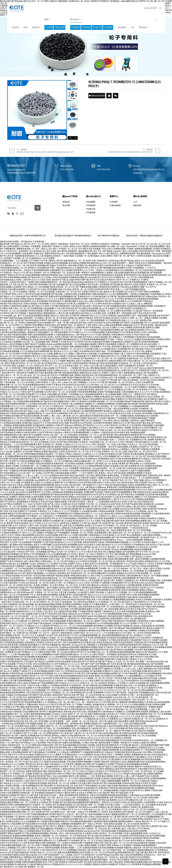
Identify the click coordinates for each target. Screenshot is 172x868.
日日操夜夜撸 (28, 480)
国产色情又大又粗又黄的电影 (95, 337)
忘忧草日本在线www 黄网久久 (13, 370)
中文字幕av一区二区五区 (133, 633)
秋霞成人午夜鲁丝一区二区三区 (153, 285)
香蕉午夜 (63, 535)
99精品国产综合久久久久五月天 (94, 316)
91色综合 (147, 473)
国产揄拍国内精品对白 (10, 685)
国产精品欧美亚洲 (78, 690)
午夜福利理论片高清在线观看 (147, 337)
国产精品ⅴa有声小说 (88, 323)
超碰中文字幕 (30, 518)
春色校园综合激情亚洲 (129, 435)
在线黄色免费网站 (48, 349)
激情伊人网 (73, 776)
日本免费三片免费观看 (100, 583)
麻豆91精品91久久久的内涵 (38, 731)
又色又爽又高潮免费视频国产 (21, 681)
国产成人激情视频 (57, 285)
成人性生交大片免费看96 (107, 719)
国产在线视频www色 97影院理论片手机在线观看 (21, 609)
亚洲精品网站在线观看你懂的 (136, 862)
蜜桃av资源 (5, 752)
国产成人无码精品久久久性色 (138, 635)
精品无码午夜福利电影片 (126, 769)
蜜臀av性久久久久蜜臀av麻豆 (56, 840)
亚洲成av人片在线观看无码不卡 (13, 478)
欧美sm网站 (138, 561)
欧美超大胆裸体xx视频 (155, 704)
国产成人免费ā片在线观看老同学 (138, 647)
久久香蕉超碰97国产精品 (106, 645)
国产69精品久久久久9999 (75, 561)
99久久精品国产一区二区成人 (105, 444)
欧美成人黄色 (124, 432)
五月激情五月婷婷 (90, 833)
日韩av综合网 (128, 783)
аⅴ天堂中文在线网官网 (143, 382)
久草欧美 (48, 707)
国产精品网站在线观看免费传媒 (128, 296)
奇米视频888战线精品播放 (77, 860)
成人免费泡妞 (48, 509)
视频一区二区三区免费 (32, 812)
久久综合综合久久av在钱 (146, 547)
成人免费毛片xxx (152, 716)
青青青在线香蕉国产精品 (36, 771)
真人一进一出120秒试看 (10, 368)
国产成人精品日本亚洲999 (99, 836)
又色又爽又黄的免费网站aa (146, 650)
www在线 (15, 380)
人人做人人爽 (154, 709)
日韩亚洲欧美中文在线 (121, 335)
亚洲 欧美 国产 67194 (68, 635)
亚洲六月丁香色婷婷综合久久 (137, 602)
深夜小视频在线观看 (88, 845)
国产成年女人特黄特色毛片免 (12, 790)
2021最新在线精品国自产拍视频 (141, 418)
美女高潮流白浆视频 (77, 263)
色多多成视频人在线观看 (11, 287)
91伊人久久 (150, 330)
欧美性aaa (25, 592)
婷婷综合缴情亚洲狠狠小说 (50, 471)
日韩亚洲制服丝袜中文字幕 (81, 693)
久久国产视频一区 (47, 800)
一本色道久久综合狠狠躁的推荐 (35, 270)
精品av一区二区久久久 (83, 654)
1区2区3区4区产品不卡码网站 (29, 418)
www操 (42, 807)
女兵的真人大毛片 (36, 669)
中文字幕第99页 (70, 483)
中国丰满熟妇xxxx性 (89, 619)
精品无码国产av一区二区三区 (93, 852)
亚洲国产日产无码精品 (27, 511)
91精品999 (53, 778)
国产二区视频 (80, 726)
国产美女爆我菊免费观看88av (13, 580)
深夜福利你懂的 (36, 840)
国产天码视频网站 (62, 533)
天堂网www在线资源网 (69, 647)
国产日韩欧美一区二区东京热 (94, 829)
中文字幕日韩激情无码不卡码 (62, 306)
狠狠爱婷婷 (118, 564)
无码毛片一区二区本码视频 (110, 833)
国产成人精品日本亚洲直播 (86, 308)
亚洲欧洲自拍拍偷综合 (65, 397)
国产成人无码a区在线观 (91, 767)
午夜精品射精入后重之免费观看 (150, 621)
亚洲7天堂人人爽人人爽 (124, 776)
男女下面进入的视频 (21, 485)
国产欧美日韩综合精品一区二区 (139, 728)
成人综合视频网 (7, 499)
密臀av (162, 518)
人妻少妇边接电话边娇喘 (29, 757)
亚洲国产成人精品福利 (87, 265)
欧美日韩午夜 (144, 778)
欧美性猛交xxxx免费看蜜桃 (11, 778)
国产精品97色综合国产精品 (79, 599)
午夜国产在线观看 (159, 640)
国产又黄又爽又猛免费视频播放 (133, 282)
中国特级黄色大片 (161, 413)
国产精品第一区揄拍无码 (127, 693)
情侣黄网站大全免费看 (103, 626)
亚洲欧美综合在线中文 (151, 671)
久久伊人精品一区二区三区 (11, 767)
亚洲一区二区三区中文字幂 (107, 707)
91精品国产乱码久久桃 (161, 533)
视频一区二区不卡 (148, 287)
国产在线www (67, 425)
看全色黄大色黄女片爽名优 (33, 719)
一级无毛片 (55, 633)
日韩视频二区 (153, 809)
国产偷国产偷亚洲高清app (11, 318)
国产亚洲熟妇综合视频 (10, 416)
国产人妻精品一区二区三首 (42, 592)
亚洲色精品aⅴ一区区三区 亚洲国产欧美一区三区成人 (23, 740)
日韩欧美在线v (6, 712)
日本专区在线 (83, 740)
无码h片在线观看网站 (137, 485)
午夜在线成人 (55, 764)
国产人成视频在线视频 (37, 860)
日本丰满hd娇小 (109, 535)
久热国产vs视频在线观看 (139, 471)
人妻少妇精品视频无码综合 (125, 273)
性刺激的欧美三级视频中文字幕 (46, 425)
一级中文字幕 (6, 428)
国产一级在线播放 (124, 313)
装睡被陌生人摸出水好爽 (160, 712)
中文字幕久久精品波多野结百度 (57, 857)
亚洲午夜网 (102, 559)
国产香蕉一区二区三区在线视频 (142, 736)
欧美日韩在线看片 (100, 862)
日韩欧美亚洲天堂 (132, 516)
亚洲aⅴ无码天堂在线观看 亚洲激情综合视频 (65, 277)
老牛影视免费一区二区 (58, 506)
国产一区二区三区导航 (10, 449)
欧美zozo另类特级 (89, 354)
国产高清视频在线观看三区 (64, 805)
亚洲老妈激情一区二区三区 (37, 406)
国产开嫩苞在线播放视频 (86, 287)
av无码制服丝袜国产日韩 (77, 456)
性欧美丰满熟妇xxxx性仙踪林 (73, 497)
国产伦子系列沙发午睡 (92, 662)
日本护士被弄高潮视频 (105, 597)
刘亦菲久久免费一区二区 (131, 318)
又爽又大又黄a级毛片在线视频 (83, 401)
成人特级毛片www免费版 (112, 676)
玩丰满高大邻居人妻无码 (82, 857)
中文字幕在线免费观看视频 (28, 461)
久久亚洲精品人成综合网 (120, 738)
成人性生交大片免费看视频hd (66, 628)
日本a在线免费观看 (84, 626)
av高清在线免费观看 (9, 800)
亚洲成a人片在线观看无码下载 (41, 268)
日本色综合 (158, 757)
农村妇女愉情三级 (138, 774)
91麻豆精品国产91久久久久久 (101, 299)
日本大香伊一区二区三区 (69, 767)
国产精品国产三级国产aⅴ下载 (96, 709)
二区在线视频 (30, 490)
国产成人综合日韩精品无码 (142, 502)
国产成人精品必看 (136, 349)
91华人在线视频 (7, 659)
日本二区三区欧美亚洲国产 (115, 263)
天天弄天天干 (110, 693)
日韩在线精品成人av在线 (11, 280)
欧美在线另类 (119, 826)
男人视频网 (149, 440)
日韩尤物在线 (116, 387)
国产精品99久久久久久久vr (94, 425)
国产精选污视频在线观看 (56, 502)
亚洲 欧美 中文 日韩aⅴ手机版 (152, 389)
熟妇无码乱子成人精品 (85, 475)
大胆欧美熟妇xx (95, 535)
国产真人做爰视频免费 (36, 370)
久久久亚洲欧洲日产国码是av (140, 301)
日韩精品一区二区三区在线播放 (13, 292)
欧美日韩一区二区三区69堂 (136, 798)
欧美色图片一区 (51, 454)
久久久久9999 (96, 304)
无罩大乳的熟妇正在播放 (11, 432)
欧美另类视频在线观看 (33, 728)
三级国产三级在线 (94, 726)
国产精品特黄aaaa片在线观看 (110, 275)
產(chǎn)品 (76, 19)
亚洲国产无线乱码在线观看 (39, 463)
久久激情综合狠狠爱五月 (11, 533)
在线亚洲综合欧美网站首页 (107, 745)
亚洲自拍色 (153, 475)
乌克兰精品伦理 (33, 693)
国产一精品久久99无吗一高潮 (95, 824)
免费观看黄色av (16, 857)
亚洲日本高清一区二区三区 (77, 452)
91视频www (100, 487)
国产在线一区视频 (8, 471)
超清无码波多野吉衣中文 (47, 518)
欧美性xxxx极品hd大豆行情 (72, 697)
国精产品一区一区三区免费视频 (59, 726)
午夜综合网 (158, 752)
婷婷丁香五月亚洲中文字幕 (144, 313)
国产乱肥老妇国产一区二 (55, 855)
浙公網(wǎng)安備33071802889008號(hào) (73, 236)
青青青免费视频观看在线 (113, 437)
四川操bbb (151, 743)
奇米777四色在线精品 (88, 786)
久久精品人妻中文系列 (112, 700)
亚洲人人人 (120, 289)
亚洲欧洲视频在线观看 (34, 454)
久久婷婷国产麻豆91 (142, 265)
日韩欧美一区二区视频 (22, 774)
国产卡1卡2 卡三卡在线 (78, 809)
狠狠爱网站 (94, 802)
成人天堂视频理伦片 (134, 440)
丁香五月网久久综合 (94, 325)
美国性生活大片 (120, 423)
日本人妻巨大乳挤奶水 (26, 848)
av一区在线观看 (156, 311)
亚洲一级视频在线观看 (118, 528)
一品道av (80, 812)
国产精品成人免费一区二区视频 (90, 805)
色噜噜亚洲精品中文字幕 (11, 514)
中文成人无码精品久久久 (40, 564)
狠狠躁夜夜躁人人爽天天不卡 (111, 499)
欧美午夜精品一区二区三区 (134, 812)
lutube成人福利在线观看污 (101, 743)
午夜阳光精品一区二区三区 (52, 561)
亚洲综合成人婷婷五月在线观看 (13, 389)
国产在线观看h (129, 552)
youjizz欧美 (49, 389)
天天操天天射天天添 (111, 483)
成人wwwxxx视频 (110, 695)
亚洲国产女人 (50, 831)
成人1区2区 (73, 597)
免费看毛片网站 (7, 805)
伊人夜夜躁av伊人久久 (11, 265)
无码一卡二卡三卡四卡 (69, 778)
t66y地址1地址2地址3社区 (11, 304)
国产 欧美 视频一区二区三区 (12, 631)
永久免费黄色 (46, 461)
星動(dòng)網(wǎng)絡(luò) (151, 236)
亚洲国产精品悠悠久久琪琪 (53, 452)
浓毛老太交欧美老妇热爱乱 (83, 389)
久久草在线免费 (92, 580)
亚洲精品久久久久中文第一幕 (155, 645)
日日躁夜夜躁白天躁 (140, 545)
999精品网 (75, 576)
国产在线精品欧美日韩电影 (35, 783)
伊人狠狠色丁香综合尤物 (101, 621)
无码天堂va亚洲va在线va (73, 282)
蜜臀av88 (70, 361)
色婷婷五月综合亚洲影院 (139, 857)
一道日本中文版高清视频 (117, 447)
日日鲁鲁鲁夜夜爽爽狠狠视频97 (93, 339)
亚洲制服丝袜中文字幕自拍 (39, 736)
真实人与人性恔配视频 (35, 690)
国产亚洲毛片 (163, 454)
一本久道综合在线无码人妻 (156, 662)
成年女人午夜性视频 (42, 545)
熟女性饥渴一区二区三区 (59, 783)
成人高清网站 (118, 292)
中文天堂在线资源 (150, 444)
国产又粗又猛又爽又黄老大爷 (144, 852)
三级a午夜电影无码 (28, 380)
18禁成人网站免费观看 (24, 535)
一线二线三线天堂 (29, 265)
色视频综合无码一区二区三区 (12, 607)
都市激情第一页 (145, 697)
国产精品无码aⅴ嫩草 (125, 657)
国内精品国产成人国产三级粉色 (13, 736)
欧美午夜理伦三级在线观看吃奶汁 (128, 576)
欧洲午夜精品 (141, 430)
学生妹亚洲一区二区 (127, 363)
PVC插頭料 (86, 27)
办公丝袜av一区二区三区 (137, 688)
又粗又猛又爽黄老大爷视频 (88, 397)
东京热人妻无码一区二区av (83, 554)
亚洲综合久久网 (152, 611)
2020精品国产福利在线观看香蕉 (128, 628)
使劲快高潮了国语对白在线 (64, 695)
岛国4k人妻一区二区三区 (67, 409)
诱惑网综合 (110, 769)
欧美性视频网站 (7, 714)
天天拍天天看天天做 (140, 335)
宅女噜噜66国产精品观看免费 (62, 788)
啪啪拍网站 (52, 571)
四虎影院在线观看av (49, 275)
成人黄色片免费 (8, 363)
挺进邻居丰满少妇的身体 (37, 559)
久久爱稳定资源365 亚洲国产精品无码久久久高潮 (84, 418)
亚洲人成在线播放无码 (91, 712)
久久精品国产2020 (140, 311)
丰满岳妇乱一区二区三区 (66, 292)
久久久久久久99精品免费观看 (89, 466)
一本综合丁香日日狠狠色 (118, 860)
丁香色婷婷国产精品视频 (154, 750)
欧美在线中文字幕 (51, 678)
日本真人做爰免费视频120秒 (135, 833)
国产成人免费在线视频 (10, 447)
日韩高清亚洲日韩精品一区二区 (13, 268)
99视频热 (49, 533)
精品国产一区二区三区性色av (12, 771)
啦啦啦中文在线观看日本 (53, 521)
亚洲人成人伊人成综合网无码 (79, 416)
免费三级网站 (75, 375)
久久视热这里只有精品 (148, 781)
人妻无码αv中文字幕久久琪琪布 (56, 590)
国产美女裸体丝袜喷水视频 (31, 487)
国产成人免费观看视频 (54, 619)
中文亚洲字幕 (52, 781)
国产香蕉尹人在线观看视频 (132, 323)
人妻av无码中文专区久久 (35, 781)
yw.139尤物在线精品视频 (108, 623)
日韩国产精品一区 (81, 633)
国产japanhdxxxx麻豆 (29, 449)
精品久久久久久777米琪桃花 (66, 511)
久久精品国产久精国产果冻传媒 (90, 592)
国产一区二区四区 (22, 714)
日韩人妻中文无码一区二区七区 (82, 413)
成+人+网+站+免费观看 (54, 724)
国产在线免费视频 (45, 683)
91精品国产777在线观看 (116, 418)
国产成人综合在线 (116, 523)
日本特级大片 (51, 719)
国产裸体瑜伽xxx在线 (20, 838)
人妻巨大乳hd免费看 (98, 795)
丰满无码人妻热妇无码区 (65, 793)
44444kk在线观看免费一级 (131, 537)
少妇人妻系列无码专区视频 (55, 747)
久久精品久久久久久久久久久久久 (77, 444)
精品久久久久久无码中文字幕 (62, 311)
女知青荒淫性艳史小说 (10, 809)
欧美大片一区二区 (143, 533)
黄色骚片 (66, 547)
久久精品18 (70, 521)
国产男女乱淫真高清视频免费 (38, 294)
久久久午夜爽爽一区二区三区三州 (94, 678)
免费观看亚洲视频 (134, 473)
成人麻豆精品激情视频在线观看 (48, 604)
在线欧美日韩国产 (48, 640)
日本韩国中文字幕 (126, 695)
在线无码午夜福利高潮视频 (69, 440)
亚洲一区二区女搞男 (87, 819)
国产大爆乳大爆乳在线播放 (153, 607)
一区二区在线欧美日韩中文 (13, 650)
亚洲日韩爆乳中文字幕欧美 (78, 790)
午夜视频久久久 (154, 387)
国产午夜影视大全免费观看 (148, 449)
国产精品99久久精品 (129, 285)
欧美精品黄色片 (98, 557)
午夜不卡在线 (103, 485)
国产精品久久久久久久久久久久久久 (99, 595)
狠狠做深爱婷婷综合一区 (51, 282)
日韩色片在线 (107, 812)
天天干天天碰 (95, 452)
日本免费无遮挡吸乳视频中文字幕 (84, 609)
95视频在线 (45, 549)
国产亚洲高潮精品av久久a (11, 473)
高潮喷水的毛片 (95, 456)
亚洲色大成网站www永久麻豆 (81, 707)
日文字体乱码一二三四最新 (67, 368)
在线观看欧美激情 (118, 306)
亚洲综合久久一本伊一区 (132, 771)
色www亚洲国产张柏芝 (10, 759)
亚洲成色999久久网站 (103, 826)
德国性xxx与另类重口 (113, 669)
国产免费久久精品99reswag (12, 490)
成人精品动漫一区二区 (35, 583)
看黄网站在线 (147, 807)
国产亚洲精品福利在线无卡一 (82, 514)
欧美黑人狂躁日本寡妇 (38, 382)
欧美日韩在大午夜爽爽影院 (57, 514)
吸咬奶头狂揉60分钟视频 (104, 864)
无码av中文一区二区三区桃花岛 (93, 683)
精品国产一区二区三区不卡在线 (35, 616)
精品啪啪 (41, 265)
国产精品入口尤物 (110, 767)
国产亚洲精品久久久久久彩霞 (40, 354)
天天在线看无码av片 (113, 633)
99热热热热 (36, 809)
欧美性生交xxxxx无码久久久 (78, 385)
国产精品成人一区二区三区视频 (143, 526)
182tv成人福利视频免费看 (122, 549)
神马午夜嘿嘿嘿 (33, 819)
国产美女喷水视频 (83, 557)
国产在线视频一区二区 (143, 366)
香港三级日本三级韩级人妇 (83, 547)
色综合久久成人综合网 (160, 545)
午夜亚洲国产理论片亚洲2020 (150, 769)
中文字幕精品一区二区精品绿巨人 (40, 516)
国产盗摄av (51, 265)
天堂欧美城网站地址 (9, 666)
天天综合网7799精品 (31, 452)
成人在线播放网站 (133, 607)
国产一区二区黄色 (136, 666)
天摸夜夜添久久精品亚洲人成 (12, 690)
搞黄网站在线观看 (75, 759)
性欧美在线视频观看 (143, 549)
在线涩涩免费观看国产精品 (11, 831)
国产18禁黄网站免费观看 (79, 380)
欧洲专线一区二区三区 (154, 604)
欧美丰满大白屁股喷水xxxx (114, 304)
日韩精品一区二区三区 (64, 666)
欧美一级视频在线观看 (153, 707)
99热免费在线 (28, 747)
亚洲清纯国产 (97, 669)
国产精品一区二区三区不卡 (66, 738)
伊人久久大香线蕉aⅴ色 (140, 511)
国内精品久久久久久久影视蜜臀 (92, 447)
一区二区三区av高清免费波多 (12, 819)
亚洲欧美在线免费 (24, 430)
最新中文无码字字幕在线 (42, 432)
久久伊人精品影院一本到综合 (12, 552)
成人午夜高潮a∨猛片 (117, 829)
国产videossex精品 (143, 368)
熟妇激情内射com (94, 263)
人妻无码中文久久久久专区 (34, 280)
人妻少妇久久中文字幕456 (138, 829)
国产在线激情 (131, 466)
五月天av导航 (63, 609)
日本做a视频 (43, 304)
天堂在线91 (29, 662)
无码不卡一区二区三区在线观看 (72, 781)
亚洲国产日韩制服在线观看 (109, 392)
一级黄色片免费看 (150, 318)
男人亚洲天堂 (65, 526)
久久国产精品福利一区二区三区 (13, 530)
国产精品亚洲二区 (66, 645)
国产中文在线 (122, 478)
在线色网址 (99, 301)
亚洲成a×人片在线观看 (121, 845)
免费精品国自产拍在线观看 (11, 358)
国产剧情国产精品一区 (67, 325)
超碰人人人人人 (128, 320)
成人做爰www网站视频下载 (54, 759)
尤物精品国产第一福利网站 (90, 437)
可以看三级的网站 (103, 335)
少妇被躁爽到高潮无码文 (93, 752)
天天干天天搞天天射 (49, 676)
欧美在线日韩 (128, 788)
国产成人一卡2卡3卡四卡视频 (112, 728)
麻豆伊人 (136, 745)
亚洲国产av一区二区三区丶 (151, 447)
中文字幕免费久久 (92, 812)
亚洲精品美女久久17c (9, 421)
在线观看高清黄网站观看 (11, 812)
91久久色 (105, 738)
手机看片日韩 (6, 485)
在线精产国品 (6, 716)
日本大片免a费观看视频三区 (58, 554)
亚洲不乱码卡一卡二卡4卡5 (24, 540)
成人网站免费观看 (20, 716)
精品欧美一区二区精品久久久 (98, 516)
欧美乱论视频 (34, 530)
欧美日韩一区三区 (20, 635)
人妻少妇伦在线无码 (73, 833)
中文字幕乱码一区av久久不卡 (12, 273)
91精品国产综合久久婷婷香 (147, 776)
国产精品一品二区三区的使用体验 (14, 595)
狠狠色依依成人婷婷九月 (90, 373)
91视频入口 (45, 685)
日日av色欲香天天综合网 (130, 740)
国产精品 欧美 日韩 (145, 578)
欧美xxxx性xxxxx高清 (144, 583)
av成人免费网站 (130, 631)
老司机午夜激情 (118, 463)
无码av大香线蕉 (30, 304)
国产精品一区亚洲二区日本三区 (97, 759)
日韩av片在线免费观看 (10, 793)
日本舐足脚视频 (7, 864)
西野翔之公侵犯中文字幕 (62, 736)
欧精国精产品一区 (8, 590)
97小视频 (4, 857)
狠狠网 (55, 320)
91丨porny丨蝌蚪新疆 (9, 669)
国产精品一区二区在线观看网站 (57, 728)
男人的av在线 (91, 277)
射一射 (154, 511)
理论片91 (24, 447)
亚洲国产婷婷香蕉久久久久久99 (80, 270)
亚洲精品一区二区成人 (52, 418)
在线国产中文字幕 (116, 308)
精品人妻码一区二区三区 (158, 485)
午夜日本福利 (52, 743)
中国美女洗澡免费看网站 (77, 490)
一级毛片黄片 (6, 602)
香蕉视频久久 (61, 829)
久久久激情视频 (133, 378)
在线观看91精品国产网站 (74, 421)
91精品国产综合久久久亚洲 (150, 483)
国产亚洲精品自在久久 (83, 296)
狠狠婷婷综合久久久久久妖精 (29, 611)
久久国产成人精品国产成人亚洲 (94, 523)
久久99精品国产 (53, 817)
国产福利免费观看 (134, 554)
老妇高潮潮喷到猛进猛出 (99, 387)
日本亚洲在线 (6, 836)
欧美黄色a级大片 (56, 301)
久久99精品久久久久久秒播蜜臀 (65, 468)
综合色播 (4, 459)
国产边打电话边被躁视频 (66, 745)
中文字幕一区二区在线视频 (34, 342)
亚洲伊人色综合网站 (71, 471)
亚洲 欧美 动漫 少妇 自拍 (67, 786)
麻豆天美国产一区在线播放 (105, 654)
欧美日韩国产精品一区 (100, 351)
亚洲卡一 (39, 747)
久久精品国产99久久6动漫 (26, 807)
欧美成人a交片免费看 (9, 487)
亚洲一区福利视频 (164, 580)
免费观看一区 (113, 704)
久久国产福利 (48, 542)
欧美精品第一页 (27, 793)
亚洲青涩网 (17, 428)
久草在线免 (165, 459)
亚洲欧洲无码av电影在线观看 (157, 666)
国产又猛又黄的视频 (44, 373)
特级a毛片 (65, 821)
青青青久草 (136, 807)
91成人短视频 (26, 614)
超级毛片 (81, 325)
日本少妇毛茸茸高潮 (9, 645)
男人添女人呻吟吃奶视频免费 (12, 516)
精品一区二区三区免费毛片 (11, 733)
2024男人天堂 (6, 347)
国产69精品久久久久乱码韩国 (33, 743)
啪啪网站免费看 (125, 821)
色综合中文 (126, 819)
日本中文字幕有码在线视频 (48, 848)
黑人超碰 (108, 721)
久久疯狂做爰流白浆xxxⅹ (65, 335)
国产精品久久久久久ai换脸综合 (13, 378)
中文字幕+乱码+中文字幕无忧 (71, 342)
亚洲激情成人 (152, 685)
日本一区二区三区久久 (110, 442)
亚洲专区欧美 (139, 327)
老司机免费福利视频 (149, 745)
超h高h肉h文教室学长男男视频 (146, 838)
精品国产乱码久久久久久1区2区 (99, 566)
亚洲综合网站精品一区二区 (78, 621)
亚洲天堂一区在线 (8, 688)
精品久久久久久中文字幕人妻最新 (137, 351)
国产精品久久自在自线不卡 (11, 578)
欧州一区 (166, 296)
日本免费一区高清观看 (37, 506)
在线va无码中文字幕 (32, 428)
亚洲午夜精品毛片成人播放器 (136, 275)
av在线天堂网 (104, 736)
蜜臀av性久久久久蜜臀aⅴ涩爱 (67, 354)
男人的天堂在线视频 (66, 831)
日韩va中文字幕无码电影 (36, 790)
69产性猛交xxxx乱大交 (44, 681)
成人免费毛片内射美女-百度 (86, 318)
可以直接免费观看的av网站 (34, 385)
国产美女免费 (124, 731)
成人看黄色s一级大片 (104, 473)
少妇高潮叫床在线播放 (102, 423)
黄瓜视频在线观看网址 (72, 604)
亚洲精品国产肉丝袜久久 (43, 666)
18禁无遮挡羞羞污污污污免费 (66, 332)
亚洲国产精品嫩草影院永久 (67, 339)
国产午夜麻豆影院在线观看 (131, 707)
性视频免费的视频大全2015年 (13, 559)
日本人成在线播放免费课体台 (92, 394)
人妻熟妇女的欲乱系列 (70, 769)
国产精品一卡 (118, 604)
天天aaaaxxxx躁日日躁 (10, 509)
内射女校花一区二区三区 (11, 616)
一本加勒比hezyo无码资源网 (12, 724)
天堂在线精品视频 (108, 831)
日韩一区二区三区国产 (32, 845)
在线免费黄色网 (48, 566)
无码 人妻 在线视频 (117, 378)
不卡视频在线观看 (85, 611)
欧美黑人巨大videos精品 (140, 638)
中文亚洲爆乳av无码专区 (36, 337)
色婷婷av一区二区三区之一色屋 (134, 568)
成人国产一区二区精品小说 (35, 473)
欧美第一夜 (159, 397)
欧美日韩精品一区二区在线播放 (142, 805)
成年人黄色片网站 (32, 561)
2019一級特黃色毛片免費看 (22, 373)
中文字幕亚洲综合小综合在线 (156, 497)
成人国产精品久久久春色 (38, 306)
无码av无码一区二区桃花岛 (116, 471)
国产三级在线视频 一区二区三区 (14, 382)
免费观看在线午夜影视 (33, 857)
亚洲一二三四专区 (117, 440)
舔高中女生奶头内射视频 (109, 323)
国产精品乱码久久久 (36, 277)
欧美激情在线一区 (59, 463)
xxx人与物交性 (125, 719)
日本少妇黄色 (6, 540)
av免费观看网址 (85, 294)
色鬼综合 (72, 356)
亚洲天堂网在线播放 (62, 757)
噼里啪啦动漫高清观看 (117, 795)
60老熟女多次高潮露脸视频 (113, 588)
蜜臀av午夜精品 (146, 590)
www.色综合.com (7, 807)
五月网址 (4, 308)
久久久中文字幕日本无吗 (87, 552)
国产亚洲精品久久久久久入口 (67, 664)
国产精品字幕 (58, 530)
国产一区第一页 (59, 323)
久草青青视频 (149, 802)
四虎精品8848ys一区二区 (59, 771)
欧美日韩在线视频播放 (63, 296)
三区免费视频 (41, 552)
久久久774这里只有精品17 (135, 564)
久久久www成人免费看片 (11, 452)
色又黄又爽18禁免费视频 (156, 494)
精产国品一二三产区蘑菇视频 (50, 327)
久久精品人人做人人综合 (35, 631)
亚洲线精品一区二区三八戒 (90, 435)
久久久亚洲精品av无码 (54, 475)
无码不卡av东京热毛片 (10, 843)
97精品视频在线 (53, 394)
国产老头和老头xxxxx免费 (86, 807)
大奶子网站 (147, 752)
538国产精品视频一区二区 (84, 640)
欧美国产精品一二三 (69, 845)
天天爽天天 (124, 425)
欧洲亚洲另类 (115, 590)
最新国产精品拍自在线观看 (66, 447)
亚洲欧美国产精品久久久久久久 (13, 623)
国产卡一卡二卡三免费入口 (158, 821)
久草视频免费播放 (8, 430)
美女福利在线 (20, 864)
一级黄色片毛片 (139, 394)
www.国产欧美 (114, 504)
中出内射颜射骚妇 (32, 547)
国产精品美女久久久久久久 (61, 351)
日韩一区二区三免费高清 (115, 358)
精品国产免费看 (121, 666)
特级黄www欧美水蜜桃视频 (56, 263)
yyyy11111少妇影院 (155, 588)
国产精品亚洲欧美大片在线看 (34, 824)
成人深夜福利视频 (113, 394)
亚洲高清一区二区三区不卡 (35, 571)
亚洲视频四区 (160, 270)
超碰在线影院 (66, 633)
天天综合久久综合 (59, 714)
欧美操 (83, 576)
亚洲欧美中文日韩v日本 (113, 671)
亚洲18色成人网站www (67, 614)
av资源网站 (134, 447)
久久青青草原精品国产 (10, 387)
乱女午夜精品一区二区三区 (90, 614)
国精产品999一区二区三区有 (87, 549)
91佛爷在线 (71, 607)
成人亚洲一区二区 (131, 389)
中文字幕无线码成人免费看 (72, 659)
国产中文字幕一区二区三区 (147, 552)
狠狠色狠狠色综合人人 (88, 716)
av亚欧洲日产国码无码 (46, 599)
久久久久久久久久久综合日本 (132, 716)
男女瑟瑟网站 (42, 301)
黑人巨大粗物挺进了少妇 (97, 421)
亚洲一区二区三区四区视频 (139, 530)
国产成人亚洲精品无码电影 (133, 330)
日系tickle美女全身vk (135, 468)
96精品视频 (159, 583)
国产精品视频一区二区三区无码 (119, 382)
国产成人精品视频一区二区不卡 (35, 633)
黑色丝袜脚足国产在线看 (90, 778)
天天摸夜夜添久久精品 (30, 483)
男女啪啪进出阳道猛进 (44, 793)
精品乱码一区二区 (63, 389)
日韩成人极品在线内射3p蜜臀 (122, 461)
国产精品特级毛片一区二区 (92, 358)
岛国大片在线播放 (83, 361)
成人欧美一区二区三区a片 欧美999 (120, 430)
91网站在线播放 (90, 275)
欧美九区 (28, 537)
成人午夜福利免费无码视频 (48, 821)
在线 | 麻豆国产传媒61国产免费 (39, 296)
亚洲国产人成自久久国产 (112, 373)
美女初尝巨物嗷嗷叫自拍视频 (110, 848)
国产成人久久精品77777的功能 (104, 380)
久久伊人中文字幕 (97, 382)
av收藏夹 (145, 378)
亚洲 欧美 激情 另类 (129, 483)
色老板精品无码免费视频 (147, 299)
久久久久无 (129, 499)
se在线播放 (63, 776)
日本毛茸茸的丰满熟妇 (10, 855)
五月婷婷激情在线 (105, 354)
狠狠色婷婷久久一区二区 (74, 261)
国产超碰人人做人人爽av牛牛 (36, 411)
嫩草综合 (126, 347)
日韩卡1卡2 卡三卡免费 (126, 280)
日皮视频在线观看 (157, 559)
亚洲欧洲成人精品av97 (32, 423)
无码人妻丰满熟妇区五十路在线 (85, 728)
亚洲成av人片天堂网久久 (118, 683)
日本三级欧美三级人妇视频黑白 (70, 404)
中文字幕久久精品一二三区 (116, 805)
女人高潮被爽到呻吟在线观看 (136, 712)
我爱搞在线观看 (49, 609)
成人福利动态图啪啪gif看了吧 (81, 506)
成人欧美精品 (71, 740)
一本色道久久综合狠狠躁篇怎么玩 (109, 270)
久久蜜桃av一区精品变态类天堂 (103, 432)
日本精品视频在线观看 (10, 301)
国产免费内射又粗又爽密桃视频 (99, 685)
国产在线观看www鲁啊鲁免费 (85, 568)
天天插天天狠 (96, 700)
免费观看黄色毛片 (8, 418)
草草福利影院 (61, 380)
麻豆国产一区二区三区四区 (11, 626)
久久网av (85, 743)
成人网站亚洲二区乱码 (123, 561)
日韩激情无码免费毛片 (61, 685)
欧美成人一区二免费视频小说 (154, 740)
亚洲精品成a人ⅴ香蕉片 (28, 800)
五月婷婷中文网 (40, 504)
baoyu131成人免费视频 (85, 645)
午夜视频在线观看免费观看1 (144, 845)
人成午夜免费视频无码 (30, 786)
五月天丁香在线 (140, 325)
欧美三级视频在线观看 (115, 814)
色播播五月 (89, 404)
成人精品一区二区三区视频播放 (121, 547)
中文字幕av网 (125, 745)
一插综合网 (167, 263)
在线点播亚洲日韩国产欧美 (113, 521)
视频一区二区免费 (8, 611)
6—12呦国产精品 (32, 282)
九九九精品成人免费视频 (11, 342)
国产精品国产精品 (111, 435)
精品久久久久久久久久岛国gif (117, 774)
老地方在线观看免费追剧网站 (153, 762)
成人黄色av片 (106, 292)
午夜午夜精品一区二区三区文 (65, 585)
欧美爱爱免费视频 (127, 487)
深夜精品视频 (135, 786)
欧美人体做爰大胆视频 (10, 786)
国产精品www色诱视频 (123, 650)
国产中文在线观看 (8, 664)
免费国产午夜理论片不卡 (23, 671)
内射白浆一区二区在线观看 (11, 330)
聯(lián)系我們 (97, 96)
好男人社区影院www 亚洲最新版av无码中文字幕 (100, 459)
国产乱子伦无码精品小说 (109, 494)
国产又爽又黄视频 (89, 673)
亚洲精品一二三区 (87, 776)
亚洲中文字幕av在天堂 (56, 385)
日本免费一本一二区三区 (109, 568)
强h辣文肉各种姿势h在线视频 (128, 514)
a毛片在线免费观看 (24, 468)
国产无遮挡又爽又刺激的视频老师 (104, 740)
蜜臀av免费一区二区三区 (11, 385)
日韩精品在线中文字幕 (146, 654)
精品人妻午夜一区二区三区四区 (81, 289)
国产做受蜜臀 (156, 273)
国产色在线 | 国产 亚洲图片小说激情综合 (117, 580)
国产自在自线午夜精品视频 (154, 456)
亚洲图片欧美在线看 (123, 311)
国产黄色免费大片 (48, 786)
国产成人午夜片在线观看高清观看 (53, 449)
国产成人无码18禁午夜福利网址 (35, 285)
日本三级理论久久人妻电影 (58, 690)
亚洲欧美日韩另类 (150, 585)
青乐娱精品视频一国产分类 (11, 409)
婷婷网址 (119, 755)
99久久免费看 (126, 327)
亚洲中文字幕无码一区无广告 (110, 647)
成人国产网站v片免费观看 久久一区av (16, 504)
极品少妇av (62, 599)
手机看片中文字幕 (103, 409)
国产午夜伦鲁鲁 (96, 518)
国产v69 (115, 537)
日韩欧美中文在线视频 (29, 440)
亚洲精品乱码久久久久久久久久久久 (68, 864)
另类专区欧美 (163, 852)
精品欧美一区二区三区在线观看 (13, 506)
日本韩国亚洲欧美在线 (10, 721)
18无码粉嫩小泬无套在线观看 (51, 721)
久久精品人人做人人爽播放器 (139, 304)
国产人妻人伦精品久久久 (149, 375)
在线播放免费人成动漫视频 (42, 308)
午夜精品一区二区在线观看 (132, 571)
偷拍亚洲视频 (163, 702)
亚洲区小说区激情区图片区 (109, 265)
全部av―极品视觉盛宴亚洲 (108, 571)
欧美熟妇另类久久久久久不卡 (12, 814)
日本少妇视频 (113, 509)
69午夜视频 (147, 413)
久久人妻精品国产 (82, 406)
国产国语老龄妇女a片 (9, 440)
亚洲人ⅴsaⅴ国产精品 (10, 743)
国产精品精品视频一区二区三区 (28, 654)
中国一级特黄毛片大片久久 (32, 619)
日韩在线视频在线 (145, 277)
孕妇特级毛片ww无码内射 (81, 423)
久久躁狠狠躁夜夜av (45, 399)
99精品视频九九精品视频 (153, 425)
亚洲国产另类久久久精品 (78, 564)
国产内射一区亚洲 (8, 461)
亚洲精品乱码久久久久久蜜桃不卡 (49, 755)
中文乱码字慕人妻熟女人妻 (124, 506)
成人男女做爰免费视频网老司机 (112, 635)
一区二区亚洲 (30, 802)
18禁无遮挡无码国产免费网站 (119, 616)
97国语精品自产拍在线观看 (124, 621)
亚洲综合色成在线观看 (123, 642)
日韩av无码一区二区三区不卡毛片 (142, 452)
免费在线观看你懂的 (98, 860)
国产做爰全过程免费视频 (70, 743)
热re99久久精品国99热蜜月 (51, 712)
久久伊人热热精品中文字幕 (61, 304)
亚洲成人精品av (27, 299)
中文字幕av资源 (31, 767)
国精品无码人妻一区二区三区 (142, 800)
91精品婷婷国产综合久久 (140, 640)
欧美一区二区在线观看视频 (93, 320)
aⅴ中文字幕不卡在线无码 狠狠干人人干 (146, 542)
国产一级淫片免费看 (9, 437)
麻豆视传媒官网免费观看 (27, 471)
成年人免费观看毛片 (9, 652)
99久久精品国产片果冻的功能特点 (135, 442)
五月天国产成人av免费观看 (129, 535)
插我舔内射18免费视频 (55, 456)
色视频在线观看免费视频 (23, 836)
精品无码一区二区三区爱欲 (11, 585)
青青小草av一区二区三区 (19, 308)
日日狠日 (71, 552)
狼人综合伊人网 (132, 817)
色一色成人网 (122, 857)
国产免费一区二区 (8, 798)
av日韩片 (48, 392)
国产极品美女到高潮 (34, 776)
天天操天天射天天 (164, 802)
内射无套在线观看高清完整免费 (99, 688)
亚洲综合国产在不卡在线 (83, 638)
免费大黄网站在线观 (96, 714)
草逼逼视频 (156, 294)
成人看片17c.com (122, 840)
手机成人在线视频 (143, 599)
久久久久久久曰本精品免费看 (92, 332)
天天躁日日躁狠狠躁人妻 (11, 604)
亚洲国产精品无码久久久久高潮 (156, 523)
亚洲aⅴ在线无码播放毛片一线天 (51, 490)
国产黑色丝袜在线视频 (151, 759)
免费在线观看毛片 (100, 294)
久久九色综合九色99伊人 (160, 378)
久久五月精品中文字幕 (152, 676)
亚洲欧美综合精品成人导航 (87, 838)
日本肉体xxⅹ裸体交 (62, 432)
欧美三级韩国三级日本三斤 (28, 676)
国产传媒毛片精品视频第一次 (35, 573)
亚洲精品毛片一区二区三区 (11, 263)
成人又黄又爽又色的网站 (65, 592)
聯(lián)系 (143, 27)
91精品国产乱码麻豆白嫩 (61, 616)
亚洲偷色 (33, 683)
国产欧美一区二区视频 (73, 704)
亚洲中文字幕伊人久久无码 (82, 590)
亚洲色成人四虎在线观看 (112, 778)
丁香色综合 (105, 802)
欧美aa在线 (76, 662)
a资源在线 (89, 282)
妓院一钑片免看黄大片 (86, 485)
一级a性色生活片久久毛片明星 (98, 702)
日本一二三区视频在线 (86, 719)
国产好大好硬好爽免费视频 (146, 342)
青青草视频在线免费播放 (47, 595)
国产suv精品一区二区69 (56, 480)
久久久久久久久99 (104, 413)
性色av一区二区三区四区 (51, 547)
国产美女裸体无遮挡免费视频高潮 (74, 802)
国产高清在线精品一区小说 (97, 327)
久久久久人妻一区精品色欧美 (76, 798)
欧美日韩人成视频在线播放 (110, 552)
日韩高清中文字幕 (37, 502)
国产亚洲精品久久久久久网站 (31, 652)
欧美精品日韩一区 (22, 499)
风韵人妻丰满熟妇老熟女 (11, 638)
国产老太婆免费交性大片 (58, 631)
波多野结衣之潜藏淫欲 (70, 523)
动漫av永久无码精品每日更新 (117, 752)
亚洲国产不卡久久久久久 (141, 623)
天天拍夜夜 (101, 640)
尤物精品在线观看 (33, 347)
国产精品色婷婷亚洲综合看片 (63, 494)
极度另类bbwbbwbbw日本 (146, 721)
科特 (25, 27)
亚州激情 (142, 685)
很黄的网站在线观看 (88, 647)
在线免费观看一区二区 (59, 411)
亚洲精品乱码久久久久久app (151, 747)
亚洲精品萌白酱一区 (73, 530)
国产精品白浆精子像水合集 (139, 423)
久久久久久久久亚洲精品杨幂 (12, 731)
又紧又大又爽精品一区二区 (159, 282)
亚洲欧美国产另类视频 (94, 659)
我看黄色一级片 (107, 628)
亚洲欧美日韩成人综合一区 (125, 685)
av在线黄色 (25, 466)
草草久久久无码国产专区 (51, 437)
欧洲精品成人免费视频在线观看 (84, 499)
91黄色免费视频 (101, 590)
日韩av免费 (153, 798)
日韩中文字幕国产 (73, 588)
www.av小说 (5, 852)
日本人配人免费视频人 (78, 382)
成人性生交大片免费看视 (58, 375)
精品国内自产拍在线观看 (31, 509)
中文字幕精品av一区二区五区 (29, 590)
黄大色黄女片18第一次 (56, 583)
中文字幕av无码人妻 (9, 757)
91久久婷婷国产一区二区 (11, 568)
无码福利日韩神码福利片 (141, 860)
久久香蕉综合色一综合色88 (62, 406)
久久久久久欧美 (8, 492)
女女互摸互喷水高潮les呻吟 (90, 483)
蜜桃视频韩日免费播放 (10, 554)
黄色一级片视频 (137, 662)
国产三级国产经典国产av (88, 292)
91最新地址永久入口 (9, 764)
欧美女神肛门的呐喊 (86, 745)
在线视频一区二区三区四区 (82, 533)
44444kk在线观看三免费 (38, 311)
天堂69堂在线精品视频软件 (143, 411)
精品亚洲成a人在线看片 (57, 356)
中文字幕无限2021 (100, 361)
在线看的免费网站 (154, 774)
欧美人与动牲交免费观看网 (38, 494)
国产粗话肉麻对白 (130, 747)
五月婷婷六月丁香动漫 (52, 444)
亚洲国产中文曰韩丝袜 (70, 358)
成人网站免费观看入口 (148, 690)
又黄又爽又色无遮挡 (76, 502)
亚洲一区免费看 (109, 313)
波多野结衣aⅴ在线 (60, 580)
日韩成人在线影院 (8, 745)
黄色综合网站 (137, 802)
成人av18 (103, 308)
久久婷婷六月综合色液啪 (27, 798)
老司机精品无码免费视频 (117, 638)
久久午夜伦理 (68, 540)
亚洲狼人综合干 (73, 855)
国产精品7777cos (60, 707)
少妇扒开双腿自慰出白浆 (11, 270)
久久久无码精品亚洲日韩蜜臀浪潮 (35, 351)
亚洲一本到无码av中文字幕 (98, 306)
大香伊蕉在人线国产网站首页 (142, 421)
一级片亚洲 (70, 812)
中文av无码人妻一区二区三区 (125, 697)
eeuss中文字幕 (149, 554)
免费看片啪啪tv (37, 499)
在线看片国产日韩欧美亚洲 (116, 659)
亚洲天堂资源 (19, 347)
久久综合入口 (154, 833)
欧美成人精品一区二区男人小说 (80, 366)
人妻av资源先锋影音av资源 (89, 607)
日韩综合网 (161, 843)
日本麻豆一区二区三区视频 (60, 638)
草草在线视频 (6, 635)
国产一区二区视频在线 (40, 466)
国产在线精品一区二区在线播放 (98, 578)
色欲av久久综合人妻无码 (65, 485)
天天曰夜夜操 (135, 425)
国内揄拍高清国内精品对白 (139, 664)
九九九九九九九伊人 (50, 523)
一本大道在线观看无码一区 (146, 695)
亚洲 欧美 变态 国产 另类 (56, 642)
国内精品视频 (28, 604)
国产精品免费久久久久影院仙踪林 (141, 463)
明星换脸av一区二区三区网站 (54, 809)
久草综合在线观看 (83, 669)
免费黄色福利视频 (70, 437)
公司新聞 (49, 27)
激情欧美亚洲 (158, 368)
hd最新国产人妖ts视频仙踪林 (29, 528)
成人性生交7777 (132, 292)
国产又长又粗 (73, 459)
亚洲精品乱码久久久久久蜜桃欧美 (79, 755)
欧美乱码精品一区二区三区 (59, 330)
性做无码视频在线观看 (107, 673)
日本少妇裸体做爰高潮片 (150, 681)
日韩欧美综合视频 (8, 840)
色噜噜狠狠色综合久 (23, 805)
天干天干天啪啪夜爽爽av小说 (77, 700)
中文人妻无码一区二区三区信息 (13, 397)
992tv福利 (4, 647)
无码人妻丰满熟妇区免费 (135, 724)
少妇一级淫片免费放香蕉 (116, 530)
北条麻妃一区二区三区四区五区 (30, 366)
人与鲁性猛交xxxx (136, 795)
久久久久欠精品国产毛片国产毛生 (43, 635)
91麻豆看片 (82, 850)
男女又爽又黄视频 (117, 554)
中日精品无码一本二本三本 (24, 602)
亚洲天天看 (91, 261)
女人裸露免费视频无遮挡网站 (122, 599)
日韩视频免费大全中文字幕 (11, 547)
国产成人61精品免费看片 (76, 285)
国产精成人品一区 (103, 463)
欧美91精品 (69, 475)
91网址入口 (127, 394)
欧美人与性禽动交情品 (10, 821)
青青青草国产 (112, 487)
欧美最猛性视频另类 (57, 860)
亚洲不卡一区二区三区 (77, 714)
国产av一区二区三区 (89, 840)
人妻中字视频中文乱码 (55, 588)
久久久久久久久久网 (51, 697)
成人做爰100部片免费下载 (77, 280)
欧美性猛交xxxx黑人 (34, 678)
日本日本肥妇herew (77, 516)
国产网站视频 (105, 268)
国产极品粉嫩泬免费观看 (31, 521)
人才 (132, 27)
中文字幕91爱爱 (18, 707)
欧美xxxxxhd (136, 752)
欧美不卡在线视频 (119, 349)
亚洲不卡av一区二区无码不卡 (29, 850)
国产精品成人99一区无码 (104, 857)
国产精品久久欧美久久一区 (130, 444)
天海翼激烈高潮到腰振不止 (30, 645)
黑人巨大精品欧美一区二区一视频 (103, 731)
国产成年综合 (112, 425)
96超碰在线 (127, 325)
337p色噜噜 (74, 840)
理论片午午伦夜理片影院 (78, 480)
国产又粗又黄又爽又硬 (117, 664)
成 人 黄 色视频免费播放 (10, 456)
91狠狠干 (90, 473)
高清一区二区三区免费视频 (160, 714)
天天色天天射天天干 (9, 755)
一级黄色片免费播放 (33, 578)
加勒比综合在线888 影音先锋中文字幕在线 (70, 478)
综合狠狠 (163, 318)
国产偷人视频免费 (120, 702)
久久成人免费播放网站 (118, 294)
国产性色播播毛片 (99, 764)
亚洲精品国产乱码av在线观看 (38, 323)
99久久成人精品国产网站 (104, 793)
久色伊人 (21, 294)
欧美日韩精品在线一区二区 (54, 578)
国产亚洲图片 (38, 533)
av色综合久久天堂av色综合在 (113, 585)
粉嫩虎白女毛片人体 (50, 428)
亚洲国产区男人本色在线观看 (40, 628)
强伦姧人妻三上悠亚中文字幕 (126, 354)
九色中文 (19, 728)
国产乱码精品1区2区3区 (109, 318)
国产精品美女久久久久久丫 (11, 783)
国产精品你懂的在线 (20, 852)
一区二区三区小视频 (59, 597)
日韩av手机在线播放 (86, 602)
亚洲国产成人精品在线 (109, 716)
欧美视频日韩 (143, 273)
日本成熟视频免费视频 (88, 635)
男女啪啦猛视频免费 (66, 719)
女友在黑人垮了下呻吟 (116, 714)
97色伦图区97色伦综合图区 (40, 695)
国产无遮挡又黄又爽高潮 (121, 397)
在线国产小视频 (96, 478)
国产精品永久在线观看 (44, 662)
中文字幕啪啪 (20, 313)
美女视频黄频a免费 (42, 568)
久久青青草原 (34, 621)
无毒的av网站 (32, 704)
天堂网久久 (115, 327)
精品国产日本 (6, 349)
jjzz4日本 (54, 647)
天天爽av (4, 681)
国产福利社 (152, 394)
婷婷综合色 (82, 836)
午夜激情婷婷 (61, 516)
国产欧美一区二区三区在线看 (12, 394)
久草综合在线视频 (24, 688)
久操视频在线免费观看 (105, 404)
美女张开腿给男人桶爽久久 (155, 399)
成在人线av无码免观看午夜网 (115, 726)
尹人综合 (46, 413)
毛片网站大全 (110, 478)
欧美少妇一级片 (97, 721)
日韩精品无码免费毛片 (148, 518)
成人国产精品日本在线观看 (143, 731)
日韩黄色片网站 (163, 339)
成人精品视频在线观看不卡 (131, 750)
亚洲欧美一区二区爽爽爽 (128, 344)
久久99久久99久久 (95, 576)
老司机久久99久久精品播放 (145, 332)
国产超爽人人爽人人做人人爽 (53, 416)
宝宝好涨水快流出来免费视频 (64, 545)
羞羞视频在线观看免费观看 (42, 485)
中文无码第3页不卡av (90, 855)
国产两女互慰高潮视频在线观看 (13, 277)
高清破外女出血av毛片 (98, 528)
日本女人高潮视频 (8, 848)
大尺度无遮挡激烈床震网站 (109, 330)
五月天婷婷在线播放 (67, 518)
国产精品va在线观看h (107, 800)
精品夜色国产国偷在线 (100, 449)
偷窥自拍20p (46, 530)
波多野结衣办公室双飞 (119, 502)
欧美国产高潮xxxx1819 (10, 275)
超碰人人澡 (69, 669)
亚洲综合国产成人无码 (135, 826)
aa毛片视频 (64, 423)
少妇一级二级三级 (66, 702)
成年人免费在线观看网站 (78, 747)
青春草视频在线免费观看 (148, 595)
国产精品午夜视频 (121, 626)
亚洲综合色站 (50, 325)
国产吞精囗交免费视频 (149, 292)
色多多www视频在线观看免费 (59, 344)
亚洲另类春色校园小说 (139, 836)
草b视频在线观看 (138, 432)
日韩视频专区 (91, 623)
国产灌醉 (23, 669)
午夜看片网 (125, 356)
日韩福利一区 (61, 681)
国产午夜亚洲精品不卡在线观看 (42, 752)
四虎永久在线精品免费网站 (11, 738)
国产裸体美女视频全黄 (112, 747)
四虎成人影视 (162, 404)
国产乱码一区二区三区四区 (35, 358)
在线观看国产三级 (158, 354)
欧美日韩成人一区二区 (34, 409)
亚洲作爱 (122, 767)
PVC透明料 (108, 27)
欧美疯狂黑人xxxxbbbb (154, 504)
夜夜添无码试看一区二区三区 (62, 287)
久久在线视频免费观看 (139, 406)
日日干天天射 (30, 399)
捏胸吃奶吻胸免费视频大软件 (35, 862)
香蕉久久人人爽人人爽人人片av (13, 628)
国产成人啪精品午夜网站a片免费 (93, 509)
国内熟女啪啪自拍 (152, 633)
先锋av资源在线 (149, 509)
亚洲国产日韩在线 (52, 497)
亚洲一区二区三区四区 (35, 607)
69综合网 (110, 852)
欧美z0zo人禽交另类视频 (11, 344)
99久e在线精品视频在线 (147, 733)
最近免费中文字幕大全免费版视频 (126, 759)
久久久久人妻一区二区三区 (126, 690)
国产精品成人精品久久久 (134, 261)
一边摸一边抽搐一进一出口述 (77, 721)
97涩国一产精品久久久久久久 (121, 339)
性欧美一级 (5, 829)
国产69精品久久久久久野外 (92, 769)
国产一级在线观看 (140, 316)
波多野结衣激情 (152, 478)
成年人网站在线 (116, 862)
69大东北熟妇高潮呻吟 (10, 657)
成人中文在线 (35, 523)
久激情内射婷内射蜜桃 (151, 535)
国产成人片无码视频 (103, 506)
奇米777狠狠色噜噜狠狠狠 (37, 814)
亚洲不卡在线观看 (137, 683)
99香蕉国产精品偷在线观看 (58, 576)
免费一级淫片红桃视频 (139, 559)
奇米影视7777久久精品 (36, 394)
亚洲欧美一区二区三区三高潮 (114, 452)
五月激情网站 (78, 526)
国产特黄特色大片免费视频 (132, 494)
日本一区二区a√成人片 (10, 521)
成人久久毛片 (101, 547)
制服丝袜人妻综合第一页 (134, 848)
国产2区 (46, 812)
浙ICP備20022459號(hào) (109, 236)
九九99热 (60, 566)
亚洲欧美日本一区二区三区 (143, 719)
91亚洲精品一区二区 (60, 693)
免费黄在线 (29, 738)
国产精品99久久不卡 (55, 740)
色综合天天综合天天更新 (145, 783)
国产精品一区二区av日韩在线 (89, 695)
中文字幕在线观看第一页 (43, 688)
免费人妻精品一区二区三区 (11, 454)
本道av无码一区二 (130, 375)
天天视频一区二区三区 (99, 480)
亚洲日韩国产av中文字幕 (140, 614)
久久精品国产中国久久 (54, 700)
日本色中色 (156, 602)
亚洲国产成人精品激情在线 (44, 774)
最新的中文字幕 (155, 688)
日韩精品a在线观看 (106, 511)
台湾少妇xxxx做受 (26, 755)
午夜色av (46, 435)
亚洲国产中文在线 (59, 564)
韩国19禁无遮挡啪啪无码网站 (66, 373)
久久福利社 (86, 454)
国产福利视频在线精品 (136, 289)
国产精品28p (57, 294)
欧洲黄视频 (145, 354)
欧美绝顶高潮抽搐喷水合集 (92, 471)
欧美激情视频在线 (109, 370)
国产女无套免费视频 (119, 736)
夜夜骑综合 (117, 809)
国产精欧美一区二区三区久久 (49, 602)
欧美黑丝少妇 (32, 557)
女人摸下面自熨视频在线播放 (23, 829)
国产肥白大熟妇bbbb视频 (58, 473)
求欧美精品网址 (25, 666)
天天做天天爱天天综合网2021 (13, 704)
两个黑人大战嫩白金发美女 (35, 330)
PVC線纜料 (75, 27)
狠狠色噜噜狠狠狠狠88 (40, 714)
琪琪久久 (46, 347)
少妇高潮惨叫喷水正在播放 (79, 642)
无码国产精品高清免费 (62, 654)
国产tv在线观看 (35, 435)
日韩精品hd (138, 642)
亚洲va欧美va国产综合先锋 (80, 862)
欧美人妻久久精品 (20, 683)
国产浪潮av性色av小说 (152, 296)
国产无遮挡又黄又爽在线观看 (132, 454)
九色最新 (162, 678)
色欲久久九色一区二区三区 (100, 809)
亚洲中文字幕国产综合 (66, 774)
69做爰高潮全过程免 (101, 416)
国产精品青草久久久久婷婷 (156, 652)
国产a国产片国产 (88, 664)
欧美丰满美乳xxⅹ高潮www (142, 840)
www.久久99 (123, 800)
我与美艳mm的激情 (42, 468)
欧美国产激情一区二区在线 (56, 652)
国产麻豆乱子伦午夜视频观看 (33, 554)
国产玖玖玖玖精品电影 (54, 669)
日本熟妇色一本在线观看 (89, 442)
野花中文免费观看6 (59, 413)
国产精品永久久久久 (85, 335)
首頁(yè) (15, 27)
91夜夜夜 (142, 370)
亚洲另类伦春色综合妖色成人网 (87, 370)
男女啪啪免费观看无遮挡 (31, 444)
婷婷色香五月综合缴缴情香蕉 (26, 712)
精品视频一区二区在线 (150, 573)
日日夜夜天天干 (102, 771)
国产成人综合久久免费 (57, 504)
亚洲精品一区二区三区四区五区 (13, 697)
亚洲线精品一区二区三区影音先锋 (138, 270)
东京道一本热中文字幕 (30, 685)
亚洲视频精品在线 (124, 831)
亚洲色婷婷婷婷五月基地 (93, 542)
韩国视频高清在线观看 (73, 492)
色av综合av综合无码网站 (131, 509)
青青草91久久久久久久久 (43, 430)
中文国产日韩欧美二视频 (11, 480)
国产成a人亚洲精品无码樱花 (12, 678)
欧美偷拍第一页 (69, 602)
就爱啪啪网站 (129, 373)
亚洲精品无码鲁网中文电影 (76, 299)
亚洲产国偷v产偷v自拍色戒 (39, 623)
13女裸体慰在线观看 (46, 380)
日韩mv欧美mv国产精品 (10, 750)
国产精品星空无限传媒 (30, 416)
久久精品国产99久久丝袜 (126, 595)
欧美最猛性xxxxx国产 (122, 566)
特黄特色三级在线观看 (107, 344)
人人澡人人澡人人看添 (133, 669)
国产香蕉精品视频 (64, 640)
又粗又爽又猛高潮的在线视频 (12, 332)
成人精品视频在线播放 (10, 597)
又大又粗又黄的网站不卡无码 (12, 583)
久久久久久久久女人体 (58, 387)
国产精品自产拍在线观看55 (90, 399)
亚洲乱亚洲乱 (94, 676)
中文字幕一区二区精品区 (97, 504)
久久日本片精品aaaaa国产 (11, 709)
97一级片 (76, 814)
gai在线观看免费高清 (45, 447)
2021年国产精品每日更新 (132, 504)
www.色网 (64, 428)
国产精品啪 (115, 285)
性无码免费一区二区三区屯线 (100, 561)
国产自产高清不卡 (149, 609)
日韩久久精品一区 (56, 559)
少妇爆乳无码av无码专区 (129, 790)
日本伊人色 (54, 442)
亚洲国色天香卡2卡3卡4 (78, 652)
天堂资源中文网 (91, 349)
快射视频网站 (116, 351)
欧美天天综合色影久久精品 (89, 545)
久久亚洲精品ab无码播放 (11, 423)
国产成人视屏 (43, 764)
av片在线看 (105, 549)
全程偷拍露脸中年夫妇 (10, 614)
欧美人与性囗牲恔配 (100, 599)
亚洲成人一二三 (7, 654)
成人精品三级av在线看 (108, 786)
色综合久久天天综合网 (149, 385)
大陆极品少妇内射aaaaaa (16, 695)
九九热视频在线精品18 (34, 831)
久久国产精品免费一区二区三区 (26, 349)
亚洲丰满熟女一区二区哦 (11, 633)
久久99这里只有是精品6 (79, 449)
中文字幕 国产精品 (8, 294)
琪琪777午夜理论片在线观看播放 (14, 502)
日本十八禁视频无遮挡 (48, 767)
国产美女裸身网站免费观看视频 (34, 657)
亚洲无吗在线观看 (63, 662)
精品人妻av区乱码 (51, 526)
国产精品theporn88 (128, 733)
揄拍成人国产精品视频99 (147, 373)
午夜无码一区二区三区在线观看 (13, 311)
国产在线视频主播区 (138, 475)
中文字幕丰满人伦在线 (10, 299)
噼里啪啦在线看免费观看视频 (122, 652)
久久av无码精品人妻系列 (142, 356)
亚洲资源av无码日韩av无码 (11, 411)
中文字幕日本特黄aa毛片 (125, 299)
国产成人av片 (6, 671)
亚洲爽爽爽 (98, 693)
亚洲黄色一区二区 (35, 389)
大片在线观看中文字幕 (161, 814)
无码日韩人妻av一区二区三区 (117, 843)
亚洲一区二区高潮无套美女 (113, 607)
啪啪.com (73, 631)
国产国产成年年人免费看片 (54, 826)
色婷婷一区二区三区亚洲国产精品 (14, 726)
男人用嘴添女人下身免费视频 (121, 337)
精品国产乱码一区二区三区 (155, 537)
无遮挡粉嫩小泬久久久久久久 (12, 406)
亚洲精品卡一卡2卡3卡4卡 (48, 659)
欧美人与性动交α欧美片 (147, 363)
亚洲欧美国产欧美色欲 (93, 492)
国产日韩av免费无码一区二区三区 (137, 361)
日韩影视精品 (83, 518)
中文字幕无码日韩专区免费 (126, 518)
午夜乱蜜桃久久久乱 (143, 757)
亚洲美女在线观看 (76, 463)
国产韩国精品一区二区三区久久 (70, 349)
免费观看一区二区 (129, 781)
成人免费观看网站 (152, 571)
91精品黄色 (60, 688)
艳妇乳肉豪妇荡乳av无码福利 (103, 573)
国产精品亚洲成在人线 (157, 437)
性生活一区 (148, 576)
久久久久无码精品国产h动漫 (12, 588)
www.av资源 (5, 327)
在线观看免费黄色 (34, 413)
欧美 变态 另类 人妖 (29, 721)
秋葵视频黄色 (76, 824)
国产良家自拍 (72, 323)
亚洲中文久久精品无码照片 (11, 518)
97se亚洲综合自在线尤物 (78, 657)
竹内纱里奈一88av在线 (67, 265)
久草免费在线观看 (134, 585)
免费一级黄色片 (83, 273)
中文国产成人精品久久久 (33, 762)
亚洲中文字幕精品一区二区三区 (13, 463)
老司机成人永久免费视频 (11, 747)
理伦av (125, 614)
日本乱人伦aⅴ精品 (85, 301)
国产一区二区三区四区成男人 (138, 814)
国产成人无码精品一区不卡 (37, 273)
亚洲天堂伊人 (30, 599)
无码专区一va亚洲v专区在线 (12, 282)
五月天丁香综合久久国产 (23, 526)
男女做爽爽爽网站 (124, 492)
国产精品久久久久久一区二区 (63, 626)
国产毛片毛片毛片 (105, 277)
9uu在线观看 (28, 568)
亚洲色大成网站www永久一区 (60, 370)
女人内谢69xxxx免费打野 (52, 483)
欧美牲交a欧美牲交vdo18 (87, 494)
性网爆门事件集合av (27, 764)
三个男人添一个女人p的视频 (84, 330)
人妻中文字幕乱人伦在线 (159, 568)
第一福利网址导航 (144, 320)
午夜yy (32, 447)
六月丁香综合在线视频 (10, 576)
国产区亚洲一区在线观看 (99, 285)
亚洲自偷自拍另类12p (127, 654)
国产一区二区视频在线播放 (122, 416)
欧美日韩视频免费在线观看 (133, 611)
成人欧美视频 (158, 626)
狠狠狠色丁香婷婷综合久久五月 (107, 611)
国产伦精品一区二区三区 (158, 370)
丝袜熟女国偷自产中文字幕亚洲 (119, 332)
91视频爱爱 (88, 843)
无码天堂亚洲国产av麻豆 (83, 616)
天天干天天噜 (95, 747)
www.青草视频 (90, 559)
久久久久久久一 (96, 633)
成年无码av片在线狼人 (79, 428)
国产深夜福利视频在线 (30, 597)
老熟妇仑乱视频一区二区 (119, 824)
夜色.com (52, 404)
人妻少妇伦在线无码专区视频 (65, 819)
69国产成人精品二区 (40, 647)
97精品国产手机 (122, 511)
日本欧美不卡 (6, 774)
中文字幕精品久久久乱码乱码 (107, 282)
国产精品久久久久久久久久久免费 (14, 826)
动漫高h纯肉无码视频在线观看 (140, 306)
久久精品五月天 (111, 592)
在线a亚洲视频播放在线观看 (136, 764)
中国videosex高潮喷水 (130, 287)
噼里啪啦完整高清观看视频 (106, 821)
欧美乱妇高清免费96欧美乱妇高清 (73, 676)
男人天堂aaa (127, 265)
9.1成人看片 (47, 611)
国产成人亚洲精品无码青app (149, 466)
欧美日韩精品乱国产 (46, 745)
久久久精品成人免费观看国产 (69, 752)
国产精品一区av (50, 776)
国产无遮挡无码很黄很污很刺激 (82, 363)
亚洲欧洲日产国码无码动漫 (11, 673)
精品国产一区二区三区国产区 (113, 468)
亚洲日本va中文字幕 (122, 413)
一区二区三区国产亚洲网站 (134, 387)
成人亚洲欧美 (50, 409)
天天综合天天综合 (77, 580)
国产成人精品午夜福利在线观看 (13, 335)
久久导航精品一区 (8, 401)
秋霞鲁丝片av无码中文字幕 (128, 573)
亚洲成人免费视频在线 (134, 755)
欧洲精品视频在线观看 (22, 425)
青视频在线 (148, 540)
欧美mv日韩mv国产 (144, 487)
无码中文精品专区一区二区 (67, 430)
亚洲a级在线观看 (90, 848)
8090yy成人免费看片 (9, 497)
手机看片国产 (22, 840)
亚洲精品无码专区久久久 (109, 356)
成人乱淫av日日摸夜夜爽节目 (28, 492)
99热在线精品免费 (87, 409)
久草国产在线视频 (124, 366)
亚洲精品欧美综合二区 (10, 640)
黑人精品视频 (46, 819)
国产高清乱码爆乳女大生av (111, 540)
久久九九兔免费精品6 (57, 657)
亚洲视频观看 (100, 533)
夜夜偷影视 (146, 514)
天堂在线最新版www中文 (11, 573)
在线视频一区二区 (105, 311)
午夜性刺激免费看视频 (87, 392)
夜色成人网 (38, 339)
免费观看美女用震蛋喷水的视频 (52, 557)
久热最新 (109, 273)
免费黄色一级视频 (123, 428)
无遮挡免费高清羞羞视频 (11, 845)
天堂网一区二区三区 (48, 440)
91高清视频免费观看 (80, 432)
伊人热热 (65, 733)
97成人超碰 (105, 838)
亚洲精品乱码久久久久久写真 (157, 561)
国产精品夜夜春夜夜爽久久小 (34, 702)
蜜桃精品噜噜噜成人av (147, 850)
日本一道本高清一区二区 (11, 762)
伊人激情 (70, 557)
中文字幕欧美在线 (87, 597)
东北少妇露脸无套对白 (29, 421)
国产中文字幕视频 (147, 435)
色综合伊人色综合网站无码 (147, 657)
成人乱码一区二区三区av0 (11, 356)
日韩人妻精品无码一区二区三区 (121, 533)
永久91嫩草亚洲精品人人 (100, 604)
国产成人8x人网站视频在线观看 (93, 368)
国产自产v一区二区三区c (55, 366)
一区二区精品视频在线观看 (84, 344)
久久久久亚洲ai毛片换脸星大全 (105, 454)
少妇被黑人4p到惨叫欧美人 (95, 704)
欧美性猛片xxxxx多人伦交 (33, 514)
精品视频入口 (151, 454)
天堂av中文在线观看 (153, 349)
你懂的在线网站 (115, 361)
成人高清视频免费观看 (99, 798)
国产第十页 (5, 380)
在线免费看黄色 (97, 273)
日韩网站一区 (46, 585)
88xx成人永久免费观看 (18, 564)
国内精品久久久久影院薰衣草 (54, 459)
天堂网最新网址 (33, 361)
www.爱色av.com (57, 812)
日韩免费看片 (96, 347)
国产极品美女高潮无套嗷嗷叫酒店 (55, 401)
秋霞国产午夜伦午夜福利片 (11, 561)
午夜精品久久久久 (46, 511)
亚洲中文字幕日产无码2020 (45, 614)
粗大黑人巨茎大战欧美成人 (156, 755)
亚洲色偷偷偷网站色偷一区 (110, 375)
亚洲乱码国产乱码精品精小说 (63, 466)
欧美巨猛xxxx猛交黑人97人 (32, 855)
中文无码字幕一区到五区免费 (33, 576)
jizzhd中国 (108, 576)
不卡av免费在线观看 (88, 511)
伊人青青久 (166, 294)
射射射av (4, 564)
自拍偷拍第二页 (146, 409)
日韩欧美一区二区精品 (42, 805)
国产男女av (45, 693)
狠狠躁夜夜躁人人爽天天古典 (56, 313)
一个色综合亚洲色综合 (138, 528)
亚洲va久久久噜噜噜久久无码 (123, 449)
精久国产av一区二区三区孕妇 (12, 323)
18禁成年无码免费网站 (34, 325)
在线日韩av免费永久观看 (124, 721)
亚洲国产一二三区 (77, 473)
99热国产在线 (45, 320)
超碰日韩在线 (46, 757)
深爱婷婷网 (5, 838)
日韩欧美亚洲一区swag (89, 468)
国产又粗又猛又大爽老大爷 (159, 358)
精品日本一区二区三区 (89, 628)
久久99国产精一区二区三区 (39, 478)
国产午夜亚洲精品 (8, 468)
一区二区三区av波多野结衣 (127, 681)
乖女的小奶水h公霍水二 (104, 755)
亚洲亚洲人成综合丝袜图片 (120, 316)
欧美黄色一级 (6, 545)
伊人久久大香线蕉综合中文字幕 (67, 673)
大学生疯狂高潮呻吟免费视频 (79, 762)
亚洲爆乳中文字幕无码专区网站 (129, 399)
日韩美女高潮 (110, 492)
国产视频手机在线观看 (98, 490)
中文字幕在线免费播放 (160, 392)
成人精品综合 (54, 358)
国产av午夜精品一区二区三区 (129, 456)
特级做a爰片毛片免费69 (87, 356)
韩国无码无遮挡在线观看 (55, 762)
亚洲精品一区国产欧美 (10, 619)
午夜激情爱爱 (119, 688)
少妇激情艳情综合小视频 (62, 623)
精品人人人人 (118, 516)
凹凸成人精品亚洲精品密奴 (107, 733)
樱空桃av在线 (94, 631)
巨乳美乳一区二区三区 (147, 700)
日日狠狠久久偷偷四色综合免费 (13, 306)
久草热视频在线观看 (19, 752)
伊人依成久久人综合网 (10, 549)
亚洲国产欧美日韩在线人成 (11, 537)
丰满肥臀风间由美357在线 (11, 571)
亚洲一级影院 (164, 475)
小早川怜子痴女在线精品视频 (53, 621)
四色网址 (88, 864)
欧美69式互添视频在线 (69, 678)
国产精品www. (161, 726)
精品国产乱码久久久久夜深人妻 (13, 860)
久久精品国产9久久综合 (36, 289)
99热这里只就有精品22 (111, 762)
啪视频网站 (47, 654)
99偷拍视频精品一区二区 (87, 800)
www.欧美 (135, 824)
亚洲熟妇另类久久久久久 (78, 681)
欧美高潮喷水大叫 (28, 301)
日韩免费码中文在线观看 (20, 647)
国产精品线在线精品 (118, 485)
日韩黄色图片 (159, 306)
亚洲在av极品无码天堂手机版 (144, 678)
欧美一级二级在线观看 (109, 609)
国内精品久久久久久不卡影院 (88, 521)
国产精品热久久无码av (142, 557)
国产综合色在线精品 (30, 320)
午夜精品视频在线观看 (31, 368)
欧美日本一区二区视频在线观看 (104, 790)
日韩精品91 (89, 463)
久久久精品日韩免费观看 (86, 311)
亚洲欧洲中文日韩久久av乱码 (103, 657)
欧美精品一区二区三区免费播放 (115, 406)
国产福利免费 (157, 664)
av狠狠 (70, 318)
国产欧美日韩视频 (162, 669)
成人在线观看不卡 (81, 304)
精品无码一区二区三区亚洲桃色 (35, 442)
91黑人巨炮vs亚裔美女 (58, 862)
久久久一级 (79, 702)
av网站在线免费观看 (113, 325)
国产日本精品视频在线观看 (156, 642)
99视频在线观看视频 (51, 845)
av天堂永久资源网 (85, 793)
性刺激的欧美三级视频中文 (122, 342)
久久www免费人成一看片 (11, 316)
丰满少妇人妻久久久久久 (89, 738)
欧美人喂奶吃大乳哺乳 (10, 466)
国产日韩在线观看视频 (35, 588)
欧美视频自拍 (100, 616)
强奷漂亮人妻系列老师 (74, 566)
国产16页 (30, 552)
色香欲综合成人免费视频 (58, 824)
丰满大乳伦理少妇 (163, 693)
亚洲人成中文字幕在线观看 (70, 709)
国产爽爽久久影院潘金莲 (31, 759)
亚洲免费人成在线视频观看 (124, 578)
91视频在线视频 (161, 576)
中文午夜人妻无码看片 (112, 347)
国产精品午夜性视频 (68, 442)
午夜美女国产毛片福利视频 (32, 392)
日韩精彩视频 (121, 404)
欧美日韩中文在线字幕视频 (46, 535)
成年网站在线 (140, 619)
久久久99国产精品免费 (77, 535)
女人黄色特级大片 (72, 619)
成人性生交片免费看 (76, 504)
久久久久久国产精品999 (10, 702)
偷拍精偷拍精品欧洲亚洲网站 (12, 693)
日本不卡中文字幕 (144, 490)
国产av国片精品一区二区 (98, 850)
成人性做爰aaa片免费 (57, 378)
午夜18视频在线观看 (34, 724)
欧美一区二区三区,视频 (26, 745)
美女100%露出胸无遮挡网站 (12, 642)
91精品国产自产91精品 (96, 781)
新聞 (48, 19)
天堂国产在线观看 (8, 528)
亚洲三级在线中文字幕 (56, 280)
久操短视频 (25, 809)
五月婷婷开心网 (7, 313)
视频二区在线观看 (82, 351)
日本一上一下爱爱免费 (30, 640)
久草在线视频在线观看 (162, 647)
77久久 (33, 595)
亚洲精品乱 (52, 702)
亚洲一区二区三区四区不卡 (11, 325)
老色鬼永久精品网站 (57, 573)
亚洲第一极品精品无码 (157, 325)
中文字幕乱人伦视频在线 (52, 492)
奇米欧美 (56, 769)
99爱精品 (78, 425)
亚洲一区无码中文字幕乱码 (70, 275)
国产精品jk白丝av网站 (110, 855)
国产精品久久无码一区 (57, 552)
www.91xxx (63, 363)
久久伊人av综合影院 (120, 836)
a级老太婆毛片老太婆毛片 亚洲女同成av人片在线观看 (55, 537)
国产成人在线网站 (80, 731)
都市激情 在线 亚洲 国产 (159, 316)
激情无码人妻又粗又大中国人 (157, 401)
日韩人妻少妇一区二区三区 (37, 788)
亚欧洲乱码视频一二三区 (71, 848)
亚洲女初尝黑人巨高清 (136, 588)
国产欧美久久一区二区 (44, 738)
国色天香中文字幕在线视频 (87, 540)
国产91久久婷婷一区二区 (35, 733)
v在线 (2, 695)
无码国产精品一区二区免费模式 (123, 850)
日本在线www (151, 702)
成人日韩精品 (42, 802)
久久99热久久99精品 (59, 347)
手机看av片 (136, 428)
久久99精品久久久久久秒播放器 (13, 621)
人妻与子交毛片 (7, 535)
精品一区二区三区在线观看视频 (134, 709)
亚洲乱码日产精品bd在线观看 (13, 413)
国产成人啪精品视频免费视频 (12, 557)
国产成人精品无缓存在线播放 (159, 848)
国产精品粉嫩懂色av (45, 829)
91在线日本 (162, 509)
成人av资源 (115, 709)
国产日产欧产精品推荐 (128, 673)
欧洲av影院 (105, 397)
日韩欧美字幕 (6, 526)
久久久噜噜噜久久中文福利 (27, 261)
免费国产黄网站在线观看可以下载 (14, 833)
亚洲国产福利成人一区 (10, 339)
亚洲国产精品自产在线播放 (34, 344)
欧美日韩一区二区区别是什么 (70, 571)
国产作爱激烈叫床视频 (34, 263)
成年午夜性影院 (116, 798)
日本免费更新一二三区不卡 (144, 268)
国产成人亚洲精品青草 (47, 363)
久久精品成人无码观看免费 (57, 650)
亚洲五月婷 (98, 843)
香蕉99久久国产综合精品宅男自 (32, 817)
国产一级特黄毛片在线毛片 (11, 781)
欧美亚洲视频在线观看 (44, 671)
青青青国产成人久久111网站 (156, 819)
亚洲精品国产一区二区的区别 (62, 273)
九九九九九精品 (94, 497)
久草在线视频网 (109, 456)
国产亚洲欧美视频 (157, 836)
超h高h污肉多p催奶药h (142, 597)
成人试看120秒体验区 (124, 757)
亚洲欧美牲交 (49, 339)
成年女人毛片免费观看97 (155, 480)
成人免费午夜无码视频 (145, 580)
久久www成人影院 (8, 366)
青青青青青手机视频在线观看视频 (146, 864)
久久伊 (3, 523)
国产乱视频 (54, 802)
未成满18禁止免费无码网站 (111, 619)
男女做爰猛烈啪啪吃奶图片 (82, 821)
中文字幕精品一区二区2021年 (116, 526)
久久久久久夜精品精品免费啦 (98, 537)
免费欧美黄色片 (53, 733)
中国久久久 (60, 671)
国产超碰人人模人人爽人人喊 (12, 788)
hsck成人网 (53, 709)
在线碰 (86, 604)
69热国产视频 (133, 767)
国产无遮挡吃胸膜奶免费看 (158, 683)
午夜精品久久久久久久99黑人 (118, 557)
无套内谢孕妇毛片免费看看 (13, 566)
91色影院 (96, 762)
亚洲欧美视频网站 (158, 778)
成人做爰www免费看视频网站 (67, 852)
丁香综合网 (5, 373)
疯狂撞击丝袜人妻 (89, 375)
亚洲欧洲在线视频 (152, 795)
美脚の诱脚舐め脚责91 (79, 347)
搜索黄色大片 (162, 719)
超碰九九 (140, 652)
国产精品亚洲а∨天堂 (57, 790)
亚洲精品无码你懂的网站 (145, 339)
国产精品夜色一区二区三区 (39, 769)
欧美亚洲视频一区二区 (37, 378)
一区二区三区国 (77, 771)
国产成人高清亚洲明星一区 (11, 599)
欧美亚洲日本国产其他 (105, 289)
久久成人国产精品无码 (64, 308)
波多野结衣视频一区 (34, 707)
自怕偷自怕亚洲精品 (160, 492)
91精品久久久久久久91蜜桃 (143, 347)
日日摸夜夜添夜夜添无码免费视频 (38, 673)
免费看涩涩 (42, 709)
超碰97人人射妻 (7, 728)
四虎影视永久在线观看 (162, 599)
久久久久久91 (144, 392)
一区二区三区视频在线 (62, 461)
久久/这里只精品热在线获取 (36, 778)
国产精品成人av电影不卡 (153, 628)
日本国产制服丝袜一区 (152, 428)
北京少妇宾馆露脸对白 (65, 800)
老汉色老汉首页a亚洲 (155, 261)
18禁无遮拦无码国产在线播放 (35, 638)
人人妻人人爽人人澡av (58, 382)
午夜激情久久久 (102, 554)
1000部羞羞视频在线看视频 (116, 542)
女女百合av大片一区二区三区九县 (44, 838)
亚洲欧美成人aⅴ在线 (122, 411)
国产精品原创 (120, 473)
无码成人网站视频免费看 (118, 559)
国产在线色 (156, 423)
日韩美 (148, 461)
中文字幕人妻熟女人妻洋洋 (51, 261)
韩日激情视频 (96, 671)
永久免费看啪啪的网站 (75, 688)
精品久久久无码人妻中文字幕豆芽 (65, 316)
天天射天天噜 (85, 585)
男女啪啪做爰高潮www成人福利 (14, 435)
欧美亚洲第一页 (105, 564)
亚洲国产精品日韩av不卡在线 (91, 430)
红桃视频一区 (125, 592)
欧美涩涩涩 (161, 805)
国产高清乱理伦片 (50, 850)
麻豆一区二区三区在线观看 (65, 392)
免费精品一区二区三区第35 (33, 750)
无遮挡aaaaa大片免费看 (112, 712)
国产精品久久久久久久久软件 (102, 428)
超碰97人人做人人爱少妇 (157, 812)
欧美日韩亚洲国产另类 (30, 549)
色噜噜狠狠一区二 (54, 843)
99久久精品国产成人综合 (156, 826)
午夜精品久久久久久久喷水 (78, 583)
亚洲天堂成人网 (116, 261)
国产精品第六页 (30, 709)
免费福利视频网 (154, 263)
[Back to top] (165, 861)
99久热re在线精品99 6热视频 (142, 843)
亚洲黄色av (163, 850)
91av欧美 (26, 432)
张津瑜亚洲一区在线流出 (121, 838)
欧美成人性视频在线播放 (135, 437)
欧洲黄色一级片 (130, 700)
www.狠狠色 (40, 480)
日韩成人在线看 (139, 743)
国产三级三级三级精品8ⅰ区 (130, 380)
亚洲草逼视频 (6, 683)
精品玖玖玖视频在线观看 (11, 475)
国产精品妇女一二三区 (10, 444)
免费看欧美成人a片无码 (10, 592)
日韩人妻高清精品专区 (143, 616)
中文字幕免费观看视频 (112, 614)
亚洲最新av (83, 631)
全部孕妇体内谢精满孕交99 (130, 645)
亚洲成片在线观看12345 (113, 466)
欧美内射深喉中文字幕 (122, 268)
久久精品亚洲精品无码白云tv (39, 864)
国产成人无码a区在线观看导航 (145, 566)
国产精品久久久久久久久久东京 (100, 690)
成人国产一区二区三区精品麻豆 (64, 435)
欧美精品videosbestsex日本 (87, 831)
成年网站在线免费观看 (91, 588)
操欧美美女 (95, 406)
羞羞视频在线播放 (136, 702)
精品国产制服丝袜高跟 (76, 378)
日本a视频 (96, 750)
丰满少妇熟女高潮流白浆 (102, 642)
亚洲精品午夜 (104, 807)
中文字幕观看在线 (113, 320)
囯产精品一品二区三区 (101, 385)
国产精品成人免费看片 (120, 807)
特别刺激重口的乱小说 (57, 289)
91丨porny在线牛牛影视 (10, 320)
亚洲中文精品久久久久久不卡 (66, 683)
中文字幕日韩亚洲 (50, 423)
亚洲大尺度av (89, 817)
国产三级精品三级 (67, 838)
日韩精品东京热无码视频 (148, 631)
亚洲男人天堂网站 (37, 726)
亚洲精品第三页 (77, 411)
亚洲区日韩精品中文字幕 (25, 659)
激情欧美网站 (137, 819)
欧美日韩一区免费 (32, 585)
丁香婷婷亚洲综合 (35, 313)
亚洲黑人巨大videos (93, 526)
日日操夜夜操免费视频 (10, 351)
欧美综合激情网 (140, 831)
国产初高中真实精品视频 (107, 363)
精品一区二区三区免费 (78, 387)
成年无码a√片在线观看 (146, 506)
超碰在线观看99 (35, 697)
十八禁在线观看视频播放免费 (144, 592)
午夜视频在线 (157, 638)
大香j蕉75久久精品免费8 (10, 824)
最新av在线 (17, 545)
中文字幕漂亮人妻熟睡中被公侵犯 (76, 764)
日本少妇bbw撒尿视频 (30, 275)
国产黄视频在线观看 (89, 724)
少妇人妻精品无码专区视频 (65, 611)
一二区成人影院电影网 (133, 540)
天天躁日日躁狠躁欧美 (162, 361)
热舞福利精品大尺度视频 (64, 807)
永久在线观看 (18, 776)
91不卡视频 (5, 707)
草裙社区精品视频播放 (79, 650)
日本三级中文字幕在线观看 (66, 399)
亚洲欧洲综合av (130, 778)
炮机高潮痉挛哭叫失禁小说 (101, 650)
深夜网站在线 (26, 339)
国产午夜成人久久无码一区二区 (116, 662)
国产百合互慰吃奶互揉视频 (66, 509)
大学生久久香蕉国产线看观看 (160, 564)
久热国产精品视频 (33, 566)
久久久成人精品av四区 (105, 514)
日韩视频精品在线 (146, 693)
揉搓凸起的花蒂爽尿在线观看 (12, 404)
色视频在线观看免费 (110, 750)
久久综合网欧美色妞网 (162, 490)
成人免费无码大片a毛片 (143, 397)
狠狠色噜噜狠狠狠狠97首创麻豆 (98, 411)
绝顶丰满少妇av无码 (72, 712)
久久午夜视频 (105, 349)
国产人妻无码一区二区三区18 (82, 733)
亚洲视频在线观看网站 (39, 833)
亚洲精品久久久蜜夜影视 (74, 327)
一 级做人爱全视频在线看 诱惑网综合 (73, 795)
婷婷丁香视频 (52, 342)
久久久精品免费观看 (132, 676)
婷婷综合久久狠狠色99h (10, 442)
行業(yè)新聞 (59, 27)
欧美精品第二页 (78, 685)
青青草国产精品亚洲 (133, 523)
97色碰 (49, 807)
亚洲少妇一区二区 (8, 850)
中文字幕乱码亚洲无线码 (118, 640)
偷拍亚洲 (4, 285)
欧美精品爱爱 (151, 468)
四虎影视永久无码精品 (34, 642)
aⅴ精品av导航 (139, 821)
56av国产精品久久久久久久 (41, 852)
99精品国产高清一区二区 (120, 480)
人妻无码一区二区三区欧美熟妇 (95, 440)
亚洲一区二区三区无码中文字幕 (13, 354)
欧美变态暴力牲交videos (152, 786)
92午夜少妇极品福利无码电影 (97, 342)
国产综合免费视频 (50, 645)
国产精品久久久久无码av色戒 (12, 296)
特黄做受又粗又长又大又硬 (35, 356)
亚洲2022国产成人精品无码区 (141, 726)
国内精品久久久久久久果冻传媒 (68, 542)
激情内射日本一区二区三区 (85, 736)
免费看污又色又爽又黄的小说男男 (84, 783)
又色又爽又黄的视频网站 (137, 714)
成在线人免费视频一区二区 (46, 836)
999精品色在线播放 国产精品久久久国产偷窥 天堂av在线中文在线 (28, 795)
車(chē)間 (122, 27)
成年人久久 (27, 533)
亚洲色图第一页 (30, 318)
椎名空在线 (81, 306)
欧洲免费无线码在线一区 (160, 275)
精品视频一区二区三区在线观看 (110, 401)
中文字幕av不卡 (155, 430)
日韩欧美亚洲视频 (8, 676)
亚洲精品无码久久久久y (10, 719)
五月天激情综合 (74, 829)
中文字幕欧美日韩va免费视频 (12, 337)
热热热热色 (123, 786)
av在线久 (140, 461)
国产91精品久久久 (123, 864)
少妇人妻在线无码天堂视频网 (49, 540)
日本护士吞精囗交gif (74, 559)
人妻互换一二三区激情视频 (97, 502)
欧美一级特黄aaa (72, 724)
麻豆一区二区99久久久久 (98, 461)
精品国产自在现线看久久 (135, 308)
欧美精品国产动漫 (124, 597)
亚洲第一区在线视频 (70, 394)
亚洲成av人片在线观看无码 (11, 700)
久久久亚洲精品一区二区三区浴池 (110, 602)
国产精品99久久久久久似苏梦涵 (41, 397)
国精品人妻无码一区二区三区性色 (52, 318)
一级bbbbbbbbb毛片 (63, 268)
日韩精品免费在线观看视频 (28, 401)
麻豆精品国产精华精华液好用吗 (141, 404)
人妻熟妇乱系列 (70, 294)
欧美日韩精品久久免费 (35, 650)
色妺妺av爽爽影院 (85, 774)
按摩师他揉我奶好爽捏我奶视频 (122, 490)
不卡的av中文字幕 (24, 664)
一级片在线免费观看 (121, 409)
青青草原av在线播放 (104, 776)
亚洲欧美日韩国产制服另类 (11, 399)
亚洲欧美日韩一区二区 (136, 358)
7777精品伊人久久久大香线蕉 (37, 626)
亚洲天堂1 (45, 597)
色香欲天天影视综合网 (72, 843)
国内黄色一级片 (57, 833)
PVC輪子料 (97, 27)
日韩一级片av (57, 798)
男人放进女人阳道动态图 (141, 626)
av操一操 (38, 526)
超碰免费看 (109, 518)
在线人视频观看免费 (130, 762)
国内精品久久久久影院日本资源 (13, 769)
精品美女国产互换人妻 (34, 700)
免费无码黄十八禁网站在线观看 (98, 697)
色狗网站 (117, 812)
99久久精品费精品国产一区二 (111, 724)
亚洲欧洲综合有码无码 (79, 313)
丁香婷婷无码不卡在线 (134, 604)
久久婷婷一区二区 (158, 442)
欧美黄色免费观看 (130, 459)
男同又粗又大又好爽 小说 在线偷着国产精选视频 (21, 542)
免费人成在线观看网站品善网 (40, 335)
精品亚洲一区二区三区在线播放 (34, 387)
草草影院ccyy (115, 771)
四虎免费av (28, 545)
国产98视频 (101, 664)
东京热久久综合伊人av (55, 750)
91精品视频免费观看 (75, 578)
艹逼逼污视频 (138, 480)
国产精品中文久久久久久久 (63, 549)
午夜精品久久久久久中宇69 (140, 659)
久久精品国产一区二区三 (70, 320)
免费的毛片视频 (152, 327)
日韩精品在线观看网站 (145, 499)
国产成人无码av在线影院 (154, 380)
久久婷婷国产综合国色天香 (55, 487)
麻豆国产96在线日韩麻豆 (116, 301)
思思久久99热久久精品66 (69, 454)
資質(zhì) (36, 27)
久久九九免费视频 (28, 821)
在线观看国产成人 (58, 270)
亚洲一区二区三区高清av (97, 378)
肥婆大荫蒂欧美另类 (141, 492)
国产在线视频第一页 (9, 817)
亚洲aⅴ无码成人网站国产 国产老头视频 (65, 337)
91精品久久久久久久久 (10, 392)
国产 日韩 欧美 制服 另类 (120, 678)
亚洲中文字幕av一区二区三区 (41, 716)
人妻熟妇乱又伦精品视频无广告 (39, 332)
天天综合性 (136, 413)
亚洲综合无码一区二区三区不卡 (120, 368)
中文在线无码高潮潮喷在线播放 (36, 316)
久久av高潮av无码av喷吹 (36, 404)
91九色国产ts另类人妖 (120, 802)
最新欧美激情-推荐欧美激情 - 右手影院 (112, 475)
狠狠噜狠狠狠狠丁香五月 (30, 459)
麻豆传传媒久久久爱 (110, 497)
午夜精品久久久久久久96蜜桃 (53, 361)
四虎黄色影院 (100, 638)
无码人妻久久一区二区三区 (11, 375)
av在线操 (134, 409)
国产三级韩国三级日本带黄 (66, 716)
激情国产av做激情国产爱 (29, 437)
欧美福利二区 (44, 798)
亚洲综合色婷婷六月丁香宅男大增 (110, 817)
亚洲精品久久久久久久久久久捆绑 (49, 299)
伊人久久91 (124, 623)
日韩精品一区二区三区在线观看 (41, 292)
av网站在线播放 (80, 461)
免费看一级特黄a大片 (122, 743)
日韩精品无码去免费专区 (108, 287)
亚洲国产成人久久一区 (99, 652)
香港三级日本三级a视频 (118, 421)
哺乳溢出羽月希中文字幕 (130, 609)
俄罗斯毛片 (145, 824)
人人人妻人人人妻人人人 (33, 475)
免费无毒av (148, 669)
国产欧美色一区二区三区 (26, 363)
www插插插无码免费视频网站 (13, 494)
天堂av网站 (98, 774)
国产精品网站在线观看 (56, 607)
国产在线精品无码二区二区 (78, 573)
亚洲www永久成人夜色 (61, 568)
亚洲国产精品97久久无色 (60, 814)
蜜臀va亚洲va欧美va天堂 (112, 631)
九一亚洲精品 (6, 425)
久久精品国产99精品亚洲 (94, 530)
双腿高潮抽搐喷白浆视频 (11, 862)
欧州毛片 (94, 564)
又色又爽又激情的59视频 (103, 757)
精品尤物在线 (35, 826)
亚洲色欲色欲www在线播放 (77, 671)
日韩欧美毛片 (102, 261)
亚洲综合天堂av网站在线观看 (12, 289)
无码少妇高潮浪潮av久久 (43, 664)
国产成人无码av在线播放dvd (93, 814)
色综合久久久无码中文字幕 (50, 704)
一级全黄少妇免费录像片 (139, 294)
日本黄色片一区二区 (67, 836)
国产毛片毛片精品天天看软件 (102, 280)
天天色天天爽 (161, 347)
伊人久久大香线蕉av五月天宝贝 (125, 385)
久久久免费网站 (86, 826)
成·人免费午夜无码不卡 (127, 370)
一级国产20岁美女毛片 (137, 263)
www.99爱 (145, 516)
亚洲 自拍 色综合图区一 (149, 344)
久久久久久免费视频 (67, 850)
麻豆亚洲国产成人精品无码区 (102, 681)
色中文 (82, 537)
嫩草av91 (95, 585)
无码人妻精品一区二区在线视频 (35, 287)
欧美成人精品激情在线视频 (33, 456)
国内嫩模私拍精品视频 (144, 788)
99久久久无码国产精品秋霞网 (157, 323)
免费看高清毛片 (66, 595)
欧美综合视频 (109, 399)
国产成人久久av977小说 (81, 757)
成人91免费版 (90, 571)
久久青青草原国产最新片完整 (33, 843)
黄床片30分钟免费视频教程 (150, 673)
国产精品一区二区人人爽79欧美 (81, 487)
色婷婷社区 (160, 440)
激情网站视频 (70, 301)
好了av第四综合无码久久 (150, 767)
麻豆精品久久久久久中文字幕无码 (116, 545)
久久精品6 (90, 771)
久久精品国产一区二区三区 (51, 421)
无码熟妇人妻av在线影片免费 (12, 361)
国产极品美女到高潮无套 (160, 862)
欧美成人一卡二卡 (137, 478)
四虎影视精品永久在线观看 (146, 416)
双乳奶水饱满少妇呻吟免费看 (31, 497)
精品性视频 (78, 595)
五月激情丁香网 (104, 845)
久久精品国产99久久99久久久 (86, 268)
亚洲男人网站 (72, 826)
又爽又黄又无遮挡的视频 (105, 366)
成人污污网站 (142, 280)
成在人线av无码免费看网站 (131, 855)
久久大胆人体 (14, 285)
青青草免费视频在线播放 (136, 521)
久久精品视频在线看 (160, 514)
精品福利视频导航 (123, 852)
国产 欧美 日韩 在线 (8, 511)
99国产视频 (164, 745)
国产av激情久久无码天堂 (149, 459)
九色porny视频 (48, 368)
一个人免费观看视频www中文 (24, 327)
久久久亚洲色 (95, 313)
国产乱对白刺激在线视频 (61, 731)
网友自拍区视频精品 (51, 528)
